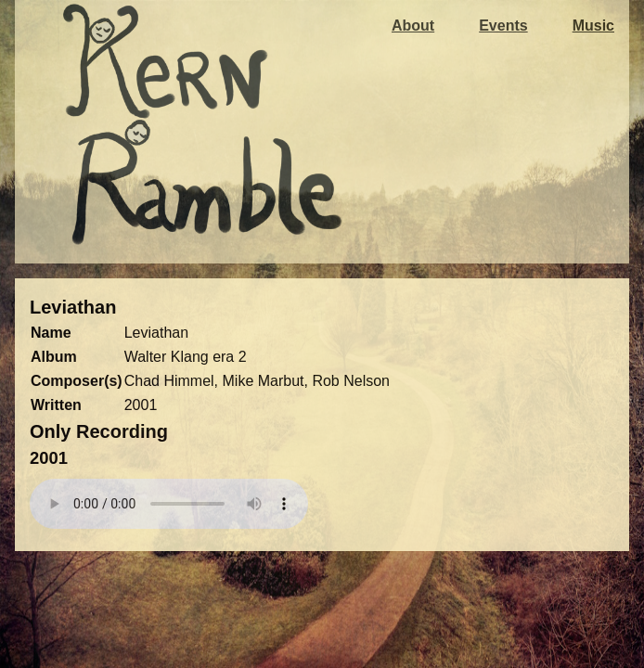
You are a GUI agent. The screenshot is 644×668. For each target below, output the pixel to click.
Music (593, 26)
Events (503, 26)
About (413, 26)
